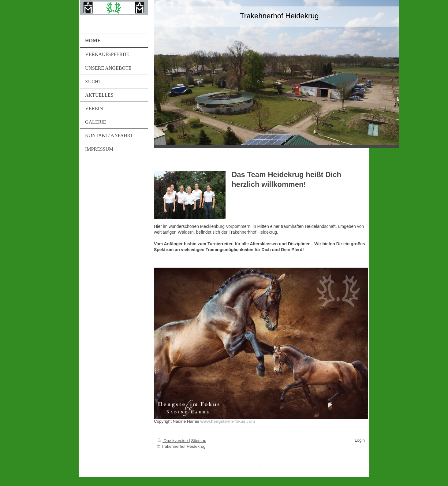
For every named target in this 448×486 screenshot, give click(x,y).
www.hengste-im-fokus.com (228, 421)
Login (360, 440)
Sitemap (199, 441)
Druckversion (173, 441)
